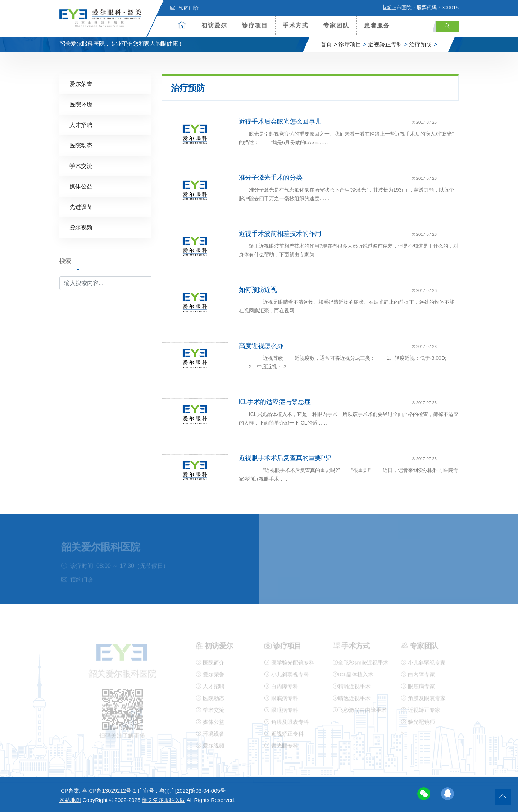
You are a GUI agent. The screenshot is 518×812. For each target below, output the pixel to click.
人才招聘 (81, 125)
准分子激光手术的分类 (271, 177)
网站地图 (70, 800)
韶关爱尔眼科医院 (164, 800)
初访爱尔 (214, 25)
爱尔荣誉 (81, 84)
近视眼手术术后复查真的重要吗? (285, 457)
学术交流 (81, 166)
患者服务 (377, 25)
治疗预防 (421, 44)
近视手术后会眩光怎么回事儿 (280, 121)
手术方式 (296, 25)
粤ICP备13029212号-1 (109, 791)
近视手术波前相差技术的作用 (280, 233)
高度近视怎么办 (261, 345)
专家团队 (336, 25)
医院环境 (81, 104)
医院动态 (81, 145)
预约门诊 (185, 8)
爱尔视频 (81, 227)
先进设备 (81, 207)
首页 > (329, 44)
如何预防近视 (258, 289)
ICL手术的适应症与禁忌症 (275, 401)
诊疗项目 (255, 25)
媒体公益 (81, 186)
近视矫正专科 (385, 44)
